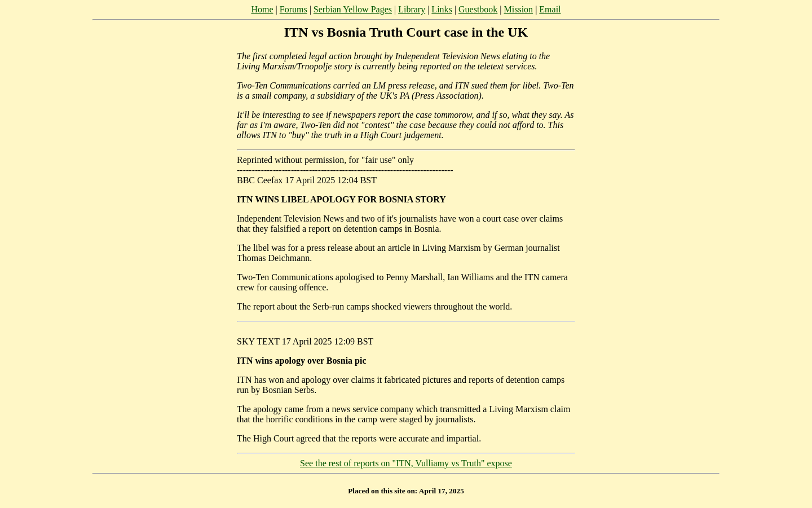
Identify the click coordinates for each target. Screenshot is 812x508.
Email (550, 9)
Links (442, 9)
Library (412, 9)
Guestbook (478, 9)
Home (262, 9)
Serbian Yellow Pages (353, 9)
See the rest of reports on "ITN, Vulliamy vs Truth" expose (406, 463)
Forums (294, 9)
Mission (519, 9)
